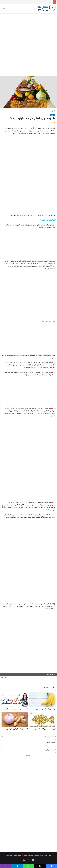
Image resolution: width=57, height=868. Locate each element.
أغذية (47, 111)
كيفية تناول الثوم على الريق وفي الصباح (17, 729)
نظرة (19, 855)
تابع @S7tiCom (28, 755)
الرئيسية (52, 111)
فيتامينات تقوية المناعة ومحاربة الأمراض (17, 709)
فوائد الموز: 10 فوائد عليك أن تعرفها (46, 709)
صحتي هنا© (37, 855)
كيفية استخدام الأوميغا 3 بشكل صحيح (45, 729)
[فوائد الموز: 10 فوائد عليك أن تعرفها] (42, 700)
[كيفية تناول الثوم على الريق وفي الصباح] (15, 720)
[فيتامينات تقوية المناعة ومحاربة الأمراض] (15, 700)
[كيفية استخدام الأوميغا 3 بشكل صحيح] (42, 720)
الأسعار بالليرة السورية (11, 855)
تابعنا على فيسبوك (51, 742)
